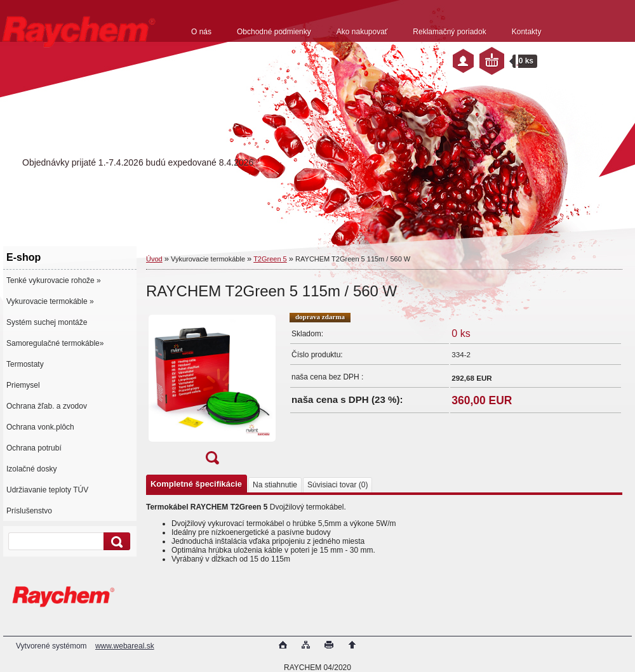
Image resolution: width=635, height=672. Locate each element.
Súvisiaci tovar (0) (338, 485)
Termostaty (25, 364)
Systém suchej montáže (47, 322)
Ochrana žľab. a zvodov (47, 406)
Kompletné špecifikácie (196, 484)
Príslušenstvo (29, 511)
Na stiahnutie (275, 485)
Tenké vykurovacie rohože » (54, 280)
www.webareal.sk (125, 646)
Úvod (154, 259)
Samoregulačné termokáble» (55, 343)
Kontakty (527, 32)
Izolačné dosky (31, 469)
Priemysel (23, 385)
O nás (201, 32)
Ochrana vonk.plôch (40, 427)
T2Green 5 (270, 259)
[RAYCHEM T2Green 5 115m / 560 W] (212, 392)
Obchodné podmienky (274, 32)
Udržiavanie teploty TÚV (47, 490)
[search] (115, 542)
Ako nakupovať (362, 32)
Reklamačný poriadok (449, 32)
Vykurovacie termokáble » (50, 301)
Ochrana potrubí (34, 448)
